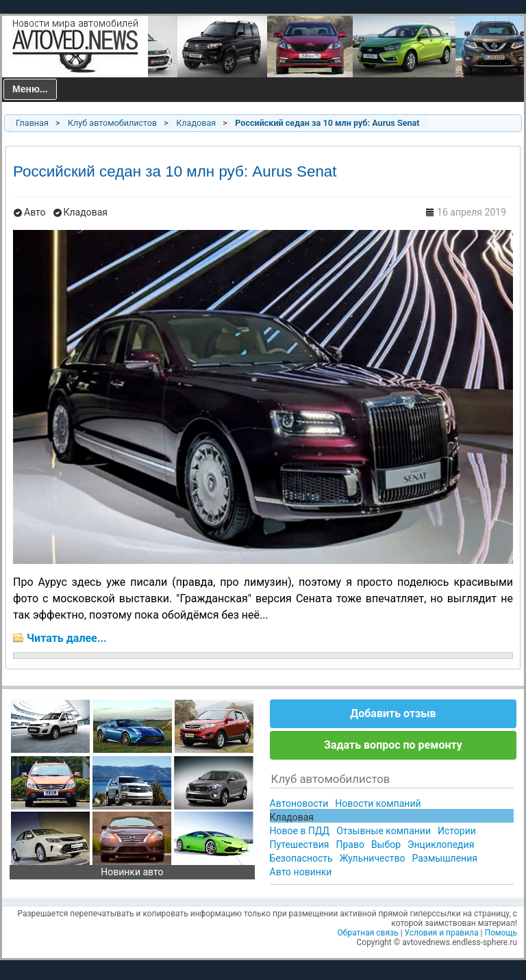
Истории (457, 831)
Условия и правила (442, 933)
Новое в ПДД (300, 831)
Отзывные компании (384, 831)
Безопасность (301, 858)
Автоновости (299, 803)
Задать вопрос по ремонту (393, 745)
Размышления (444, 858)
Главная (32, 123)
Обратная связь (368, 933)
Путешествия (300, 844)
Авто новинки (301, 872)
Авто (35, 212)
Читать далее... (67, 638)
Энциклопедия (441, 844)
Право (350, 844)
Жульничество (373, 858)
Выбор (386, 844)
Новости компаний (378, 803)
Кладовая (196, 123)
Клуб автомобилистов (112, 123)
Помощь (501, 933)
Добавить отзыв (393, 713)
